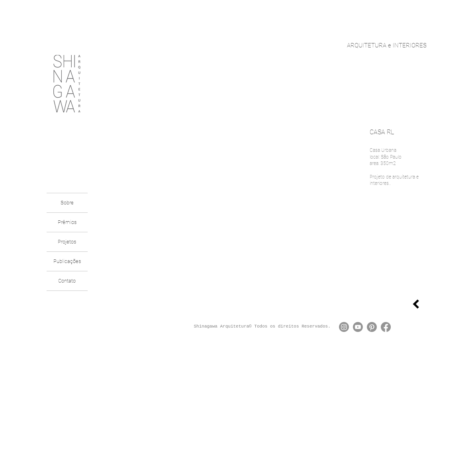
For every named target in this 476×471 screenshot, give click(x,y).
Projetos (67, 242)
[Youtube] (358, 327)
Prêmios (67, 222)
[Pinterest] (372, 327)
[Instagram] (344, 327)
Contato (67, 281)
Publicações (67, 261)
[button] (230, 203)
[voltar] (416, 304)
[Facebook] (386, 327)
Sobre (67, 203)
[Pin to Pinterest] (348, 269)
